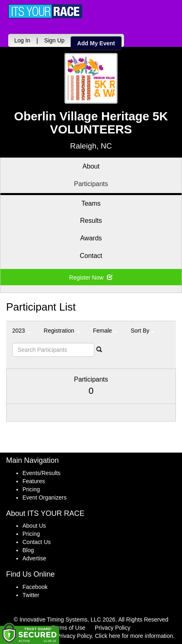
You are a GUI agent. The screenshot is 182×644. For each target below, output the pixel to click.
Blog (28, 550)
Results (91, 221)
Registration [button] (62, 331)
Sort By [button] (143, 331)
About (91, 166)
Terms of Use (69, 628)
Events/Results (41, 473)
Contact (91, 256)
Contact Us (37, 542)
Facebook (35, 587)
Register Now (91, 278)
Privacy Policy (112, 628)
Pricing (31, 489)
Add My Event (96, 43)
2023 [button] (21, 331)
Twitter (31, 595)
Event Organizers (44, 497)
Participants (91, 184)
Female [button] (105, 331)
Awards (91, 238)
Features (34, 481)
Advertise (34, 558)
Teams (91, 203)
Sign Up (54, 40)
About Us (34, 526)
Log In (22, 40)
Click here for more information (134, 636)
